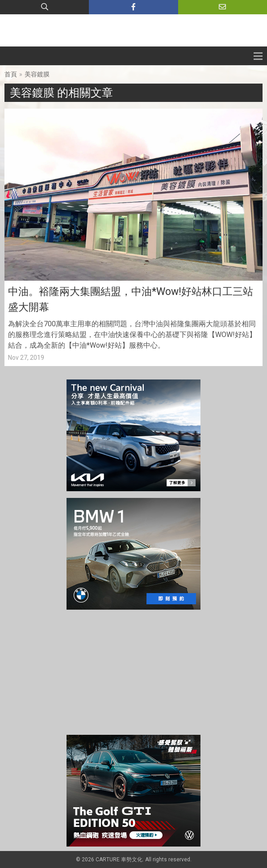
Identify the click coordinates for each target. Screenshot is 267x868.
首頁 (11, 74)
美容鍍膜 (37, 74)
